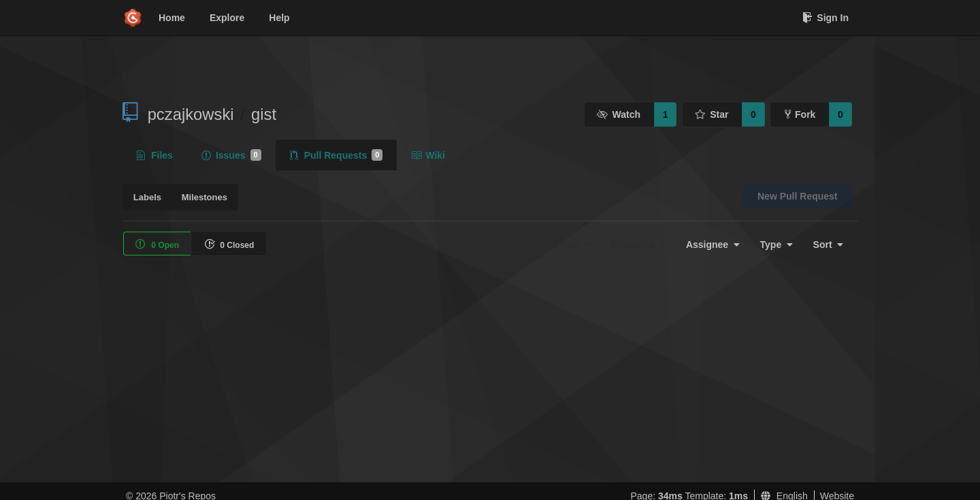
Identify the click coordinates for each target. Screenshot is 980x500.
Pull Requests (337, 155)
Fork (800, 114)
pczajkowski (191, 114)
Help (279, 18)
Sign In (826, 18)
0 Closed (229, 244)
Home (172, 18)
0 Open (157, 244)
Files (155, 155)
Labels (147, 197)
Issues (231, 155)
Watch (619, 114)
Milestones (205, 197)
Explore (227, 18)
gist (264, 114)
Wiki (428, 155)
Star (712, 114)
